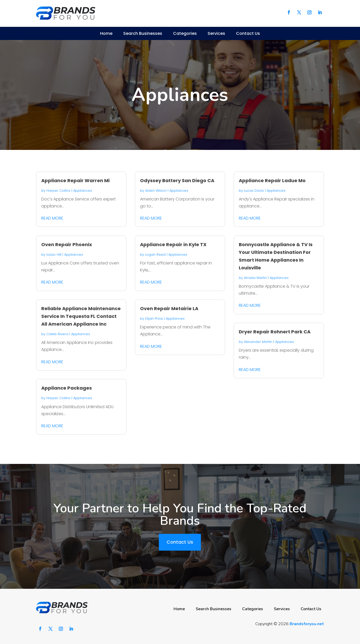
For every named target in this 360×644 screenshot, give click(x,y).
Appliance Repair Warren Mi (75, 180)
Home (106, 33)
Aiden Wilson (156, 191)
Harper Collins (58, 191)
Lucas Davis (254, 191)
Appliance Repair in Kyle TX (173, 244)
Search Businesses (143, 33)
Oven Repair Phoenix (67, 244)
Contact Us (248, 33)
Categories (185, 33)
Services (216, 33)
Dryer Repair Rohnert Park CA (275, 332)
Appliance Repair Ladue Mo (272, 180)
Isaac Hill (54, 255)
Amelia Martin (255, 278)
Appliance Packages (67, 388)
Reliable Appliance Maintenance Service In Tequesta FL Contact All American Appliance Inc (81, 316)
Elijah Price (154, 319)
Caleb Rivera (57, 334)
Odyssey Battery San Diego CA (177, 180)
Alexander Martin (258, 342)
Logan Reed (155, 255)
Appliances (83, 191)
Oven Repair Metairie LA (169, 308)
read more (52, 218)
